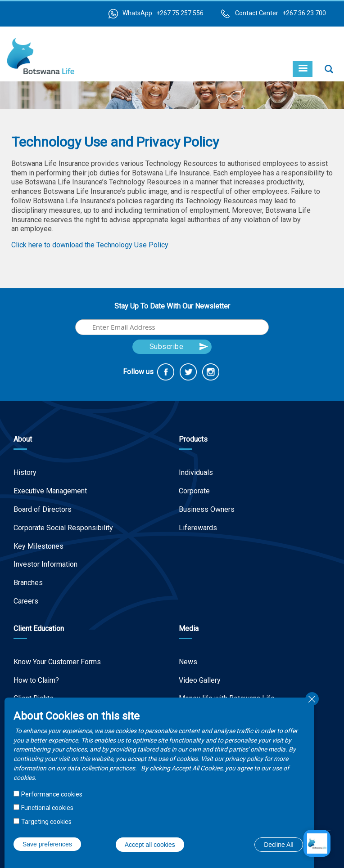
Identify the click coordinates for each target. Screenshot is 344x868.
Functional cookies (47, 808)
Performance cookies (52, 794)
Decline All (278, 845)
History (25, 472)
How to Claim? (36, 680)
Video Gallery (200, 680)
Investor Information (45, 564)
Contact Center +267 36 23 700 (281, 13)
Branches (28, 583)
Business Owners (207, 509)
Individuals (196, 472)
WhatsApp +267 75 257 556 (163, 13)
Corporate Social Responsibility (63, 528)
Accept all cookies (150, 845)
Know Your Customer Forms (57, 662)
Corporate (194, 491)
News (188, 662)
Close (312, 699)
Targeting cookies (46, 822)
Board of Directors (43, 509)
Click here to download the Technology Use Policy (90, 245)
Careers (26, 601)
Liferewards (198, 528)
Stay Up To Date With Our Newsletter (172, 306)
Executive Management (50, 491)
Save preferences (47, 844)
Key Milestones (38, 546)
